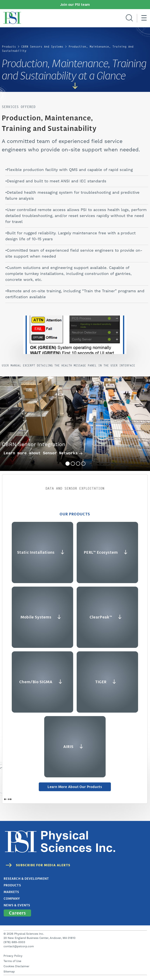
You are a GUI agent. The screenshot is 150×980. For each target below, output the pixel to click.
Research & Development (26, 879)
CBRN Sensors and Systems (42, 47)
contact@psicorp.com (19, 946)
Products (9, 47)
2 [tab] (73, 464)
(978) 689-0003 (14, 942)
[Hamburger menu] (144, 18)
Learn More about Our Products (75, 787)
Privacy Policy (13, 956)
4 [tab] (83, 464)
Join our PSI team (75, 5)
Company (12, 899)
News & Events (17, 905)
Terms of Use (12, 961)
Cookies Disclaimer (16, 966)
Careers (17, 913)
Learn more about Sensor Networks (43, 453)
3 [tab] (78, 464)
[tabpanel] (75, 424)
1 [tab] (68, 464)
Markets (11, 892)
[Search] (129, 18)
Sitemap (9, 972)
